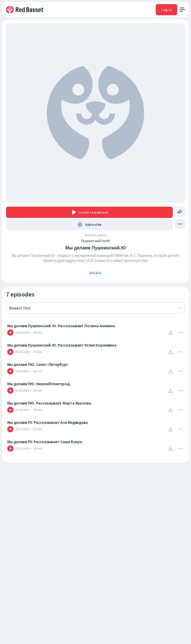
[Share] (180, 212)
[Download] (170, 333)
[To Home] (25, 10)
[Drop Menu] (181, 333)
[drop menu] (180, 224)
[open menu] (182, 10)
